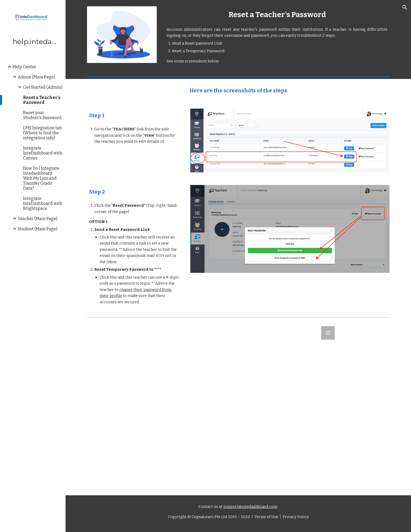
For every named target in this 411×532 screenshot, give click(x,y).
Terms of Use (266, 517)
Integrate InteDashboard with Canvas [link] (43, 153)
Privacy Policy (295, 517)
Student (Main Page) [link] (38, 229)
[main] (277, 15)
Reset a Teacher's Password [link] (42, 100)
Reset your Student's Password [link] (42, 115)
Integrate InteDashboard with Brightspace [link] (43, 203)
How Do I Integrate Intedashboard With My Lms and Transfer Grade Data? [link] (41, 178)
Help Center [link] (24, 67)
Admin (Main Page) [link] (36, 77)
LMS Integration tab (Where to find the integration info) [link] (42, 133)
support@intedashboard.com (250, 507)
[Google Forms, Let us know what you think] (238, 408)
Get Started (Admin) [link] (43, 87)
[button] (405, 7)
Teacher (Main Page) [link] (38, 219)
